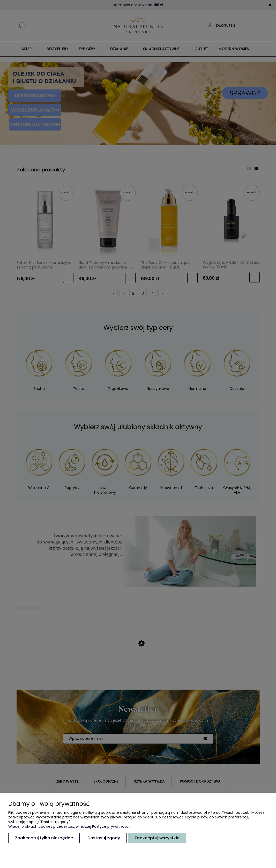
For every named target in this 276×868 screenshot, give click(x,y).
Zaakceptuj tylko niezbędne (44, 838)
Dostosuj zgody (104, 838)
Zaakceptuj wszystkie (157, 838)
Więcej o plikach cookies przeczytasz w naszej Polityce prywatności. (69, 826)
